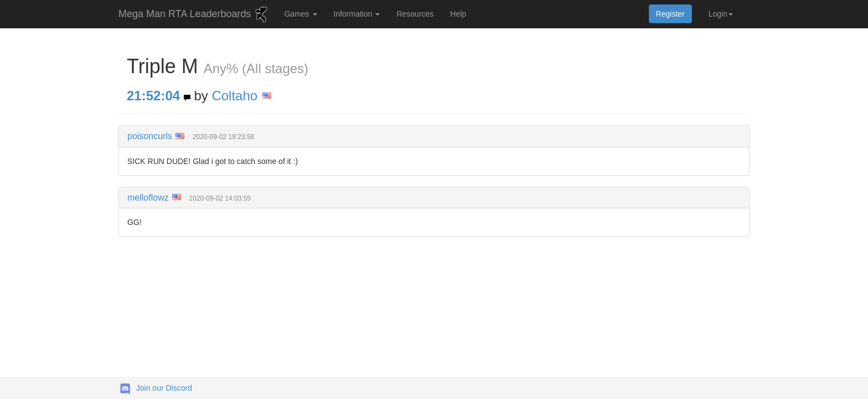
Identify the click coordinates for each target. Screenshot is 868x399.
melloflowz (148, 198)
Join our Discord (164, 388)
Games (300, 14)
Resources (415, 14)
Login (721, 14)
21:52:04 (153, 96)
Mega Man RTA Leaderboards (194, 14)
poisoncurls (150, 136)
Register (670, 14)
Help (458, 14)
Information (357, 14)
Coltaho (234, 96)
